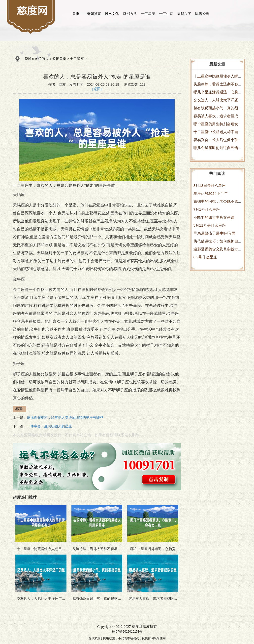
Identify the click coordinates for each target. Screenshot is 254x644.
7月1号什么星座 (207, 209)
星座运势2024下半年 (211, 193)
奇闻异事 (94, 14)
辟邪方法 (130, 14)
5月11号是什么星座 (210, 225)
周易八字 (184, 14)
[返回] (97, 89)
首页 (76, 14)
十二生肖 (166, 14)
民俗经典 (202, 14)
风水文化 (112, 14)
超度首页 (59, 59)
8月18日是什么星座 (210, 185)
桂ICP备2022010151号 (127, 632)
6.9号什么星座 (205, 257)
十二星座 (148, 14)
